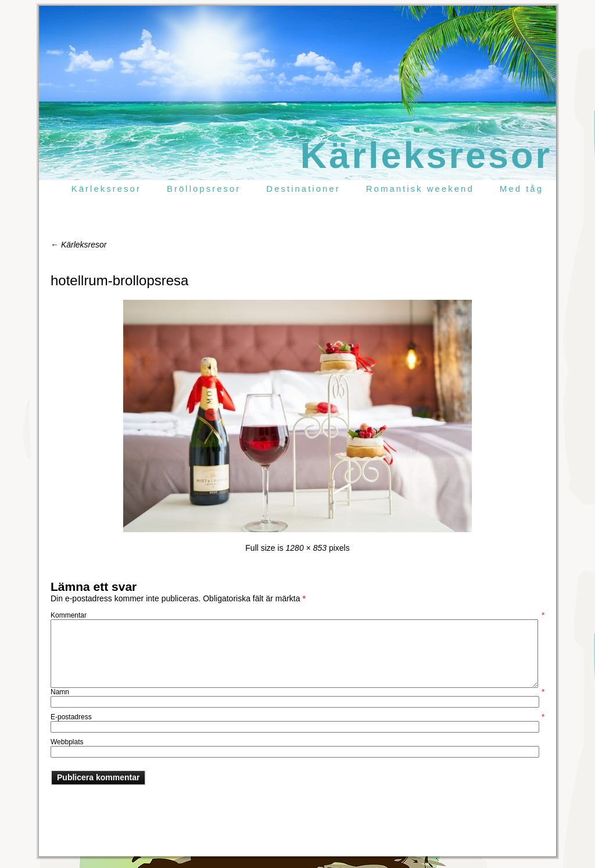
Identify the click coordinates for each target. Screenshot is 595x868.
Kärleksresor (426, 155)
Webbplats (67, 742)
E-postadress (297, 717)
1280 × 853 (306, 548)
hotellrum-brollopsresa (119, 280)
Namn (297, 692)
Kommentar (297, 615)
